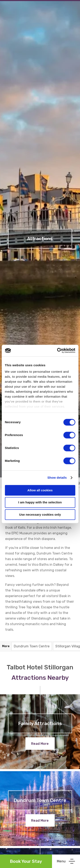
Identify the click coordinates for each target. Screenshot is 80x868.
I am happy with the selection (40, 502)
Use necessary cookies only (40, 515)
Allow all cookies (40, 490)
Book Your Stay (26, 861)
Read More (40, 744)
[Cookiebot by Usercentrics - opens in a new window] (57, 350)
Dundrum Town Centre (32, 646)
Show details (57, 478)
